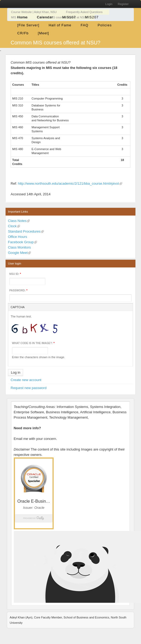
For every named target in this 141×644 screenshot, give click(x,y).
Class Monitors (19, 247)
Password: (18, 290)
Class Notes (17, 221)
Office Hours (18, 237)
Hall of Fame (60, 25)
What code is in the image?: (33, 343)
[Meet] (44, 33)
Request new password (29, 388)
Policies (105, 25)
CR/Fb (23, 33)
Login (109, 4)
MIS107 (69, 17)
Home (22, 17)
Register (123, 4)
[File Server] (28, 25)
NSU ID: (15, 274)
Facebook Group (21, 242)
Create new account (26, 380)
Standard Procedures (24, 231)
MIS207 (92, 17)
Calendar (45, 17)
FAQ (85, 25)
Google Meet (18, 253)
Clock (12, 226)
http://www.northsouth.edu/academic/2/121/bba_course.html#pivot (68, 183)
